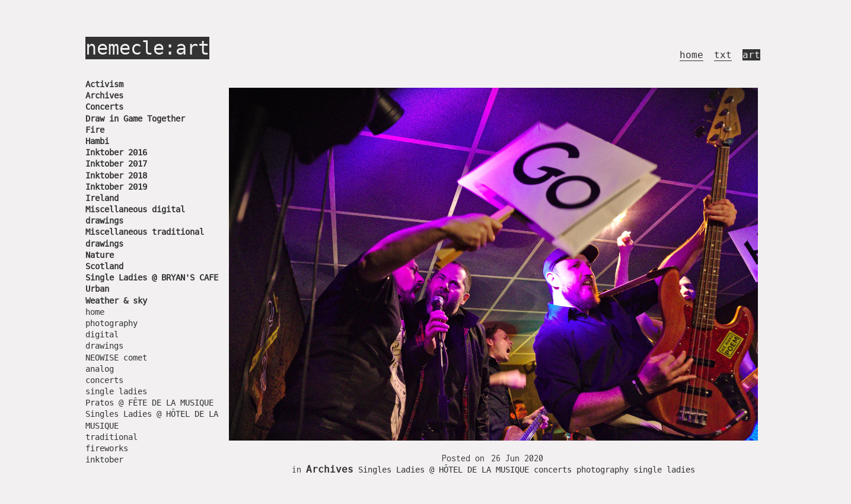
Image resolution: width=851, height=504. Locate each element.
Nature (100, 255)
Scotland (104, 266)
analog (100, 369)
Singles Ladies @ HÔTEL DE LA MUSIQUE (444, 470)
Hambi (97, 141)
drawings (104, 346)
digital (102, 334)
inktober (104, 460)
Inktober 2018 (116, 176)
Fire (95, 130)
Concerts (104, 107)
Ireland (102, 198)
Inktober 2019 (116, 187)
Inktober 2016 (116, 152)
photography (111, 323)
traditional (111, 437)
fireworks (107, 448)
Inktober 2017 (116, 164)
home (691, 55)
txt (723, 55)
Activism (104, 84)
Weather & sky (116, 301)
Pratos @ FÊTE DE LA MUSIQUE (149, 403)
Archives (104, 95)
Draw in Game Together (135, 119)
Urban (97, 289)
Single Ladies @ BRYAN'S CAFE (152, 277)
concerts (104, 380)
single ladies (116, 391)
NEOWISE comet (116, 358)
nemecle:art (147, 48)
